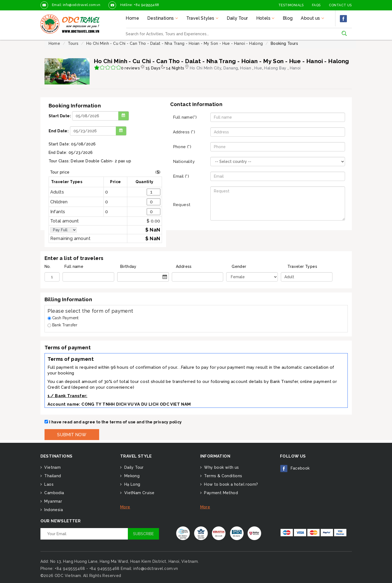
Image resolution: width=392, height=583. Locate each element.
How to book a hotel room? (230, 484)
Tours (73, 43)
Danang (231, 68)
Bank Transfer (63, 325)
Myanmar (53, 501)
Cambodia (54, 493)
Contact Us (340, 5)
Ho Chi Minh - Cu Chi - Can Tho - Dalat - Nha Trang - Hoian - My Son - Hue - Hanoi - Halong (175, 43)
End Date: (59, 131)
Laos (48, 484)
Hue (258, 68)
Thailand (52, 476)
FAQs (316, 5)
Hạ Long (132, 484)
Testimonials (291, 5)
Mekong (131, 476)
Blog (288, 18)
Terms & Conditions (223, 476)
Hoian (246, 68)
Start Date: (60, 116)
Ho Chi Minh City (206, 68)
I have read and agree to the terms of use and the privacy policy (116, 422)
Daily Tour (237, 18)
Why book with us (221, 467)
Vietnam (52, 467)
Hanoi (295, 68)
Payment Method (220, 493)
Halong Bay (276, 68)
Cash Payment (63, 318)
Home (132, 18)
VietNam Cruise (139, 493)
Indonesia (53, 510)
